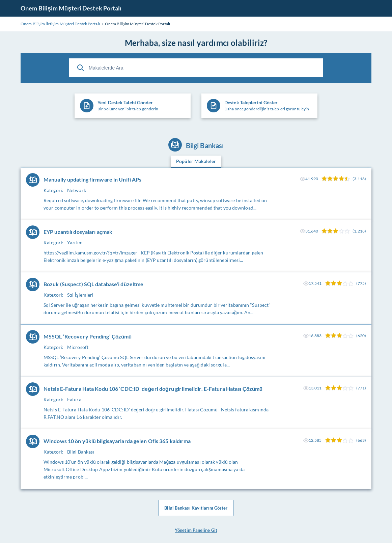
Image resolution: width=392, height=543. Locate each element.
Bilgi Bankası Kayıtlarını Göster (196, 508)
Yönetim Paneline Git (196, 530)
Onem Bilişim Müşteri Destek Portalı (71, 8)
